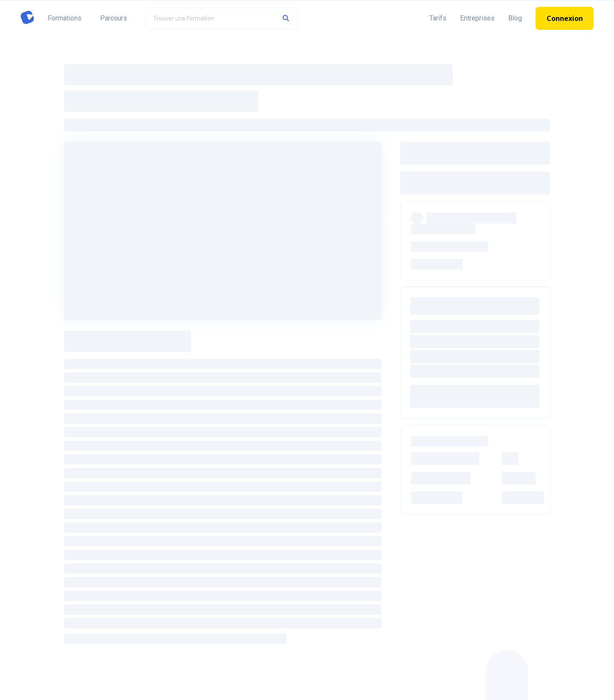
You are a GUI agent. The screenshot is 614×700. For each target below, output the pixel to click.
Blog (515, 18)
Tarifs (438, 18)
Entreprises (477, 18)
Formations (65, 18)
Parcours (114, 18)
